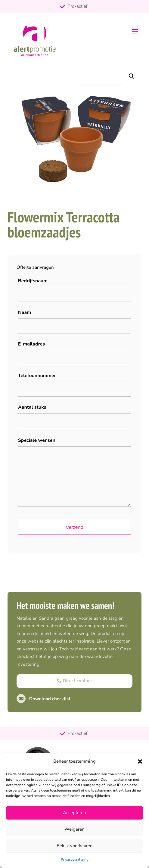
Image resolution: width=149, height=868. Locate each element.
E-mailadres (31, 344)
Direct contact (74, 681)
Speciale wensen (37, 440)
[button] (140, 761)
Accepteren (74, 813)
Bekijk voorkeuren (75, 846)
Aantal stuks (32, 407)
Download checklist (43, 699)
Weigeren (74, 829)
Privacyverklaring (75, 860)
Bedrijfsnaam (33, 281)
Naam (25, 312)
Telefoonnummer (37, 376)
